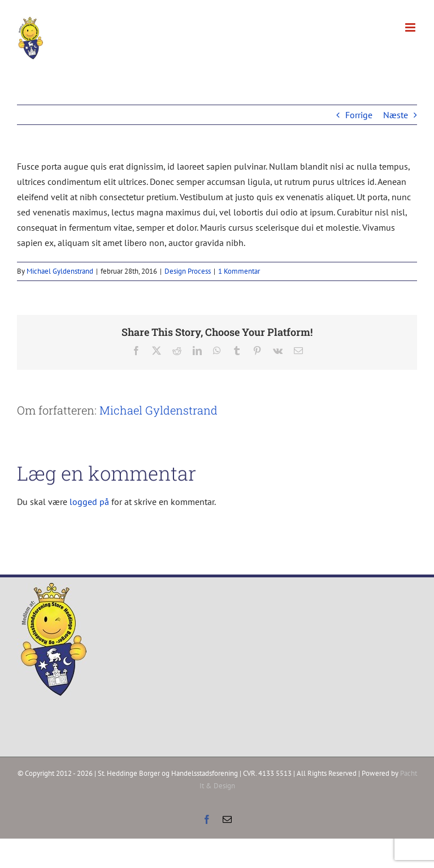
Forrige (359, 115)
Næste (396, 115)
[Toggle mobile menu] (411, 27)
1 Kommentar (239, 271)
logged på (90, 502)
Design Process (188, 271)
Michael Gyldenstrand (60, 271)
